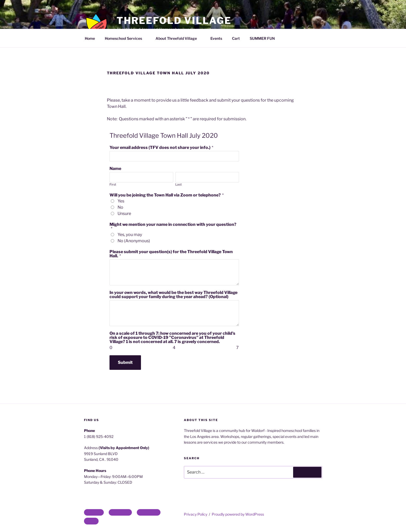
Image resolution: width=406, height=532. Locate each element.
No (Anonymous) (134, 241)
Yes (121, 201)
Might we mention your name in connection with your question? (173, 224)
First (113, 184)
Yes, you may (130, 235)
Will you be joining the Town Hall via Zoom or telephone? (165, 195)
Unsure (124, 214)
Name (115, 169)
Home (90, 38)
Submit (125, 362)
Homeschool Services (126, 38)
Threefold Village (174, 21)
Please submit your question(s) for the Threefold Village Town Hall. (171, 254)
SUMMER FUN (262, 38)
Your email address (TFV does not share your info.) (160, 147)
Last (179, 184)
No (120, 207)
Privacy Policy (196, 514)
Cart (236, 38)
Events (216, 38)
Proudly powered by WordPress (238, 514)
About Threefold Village (179, 38)
